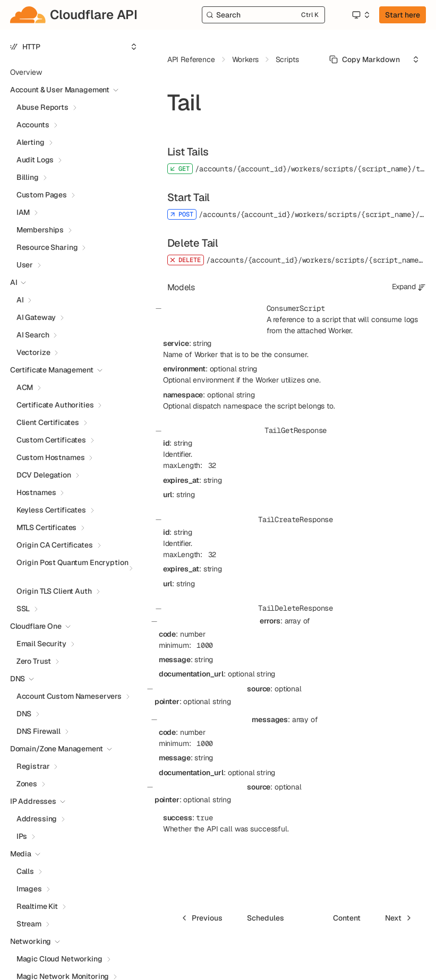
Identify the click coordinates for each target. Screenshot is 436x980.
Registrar (33, 766)
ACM (25, 387)
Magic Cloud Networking (59, 959)
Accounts (33, 125)
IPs (22, 836)
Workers (245, 59)
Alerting (31, 142)
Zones (27, 784)
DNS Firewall (39, 731)
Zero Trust (34, 661)
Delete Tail (193, 243)
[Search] (264, 15)
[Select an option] (361, 15)
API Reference (191, 59)
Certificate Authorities (55, 405)
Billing (28, 177)
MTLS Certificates (47, 527)
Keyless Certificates (51, 510)
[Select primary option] (365, 59)
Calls (25, 871)
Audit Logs (35, 160)
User (25, 265)
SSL (23, 609)
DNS (24, 714)
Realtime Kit (37, 906)
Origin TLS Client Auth (54, 591)
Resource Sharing (47, 247)
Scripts (287, 59)
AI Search (33, 335)
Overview (26, 72)
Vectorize (33, 352)
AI (20, 300)
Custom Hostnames (51, 457)
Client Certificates (48, 422)
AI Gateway (36, 317)
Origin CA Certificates (55, 545)
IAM (23, 212)
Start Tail (189, 197)
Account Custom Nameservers (69, 696)
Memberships (40, 230)
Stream (29, 924)
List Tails (188, 152)
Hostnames (36, 492)
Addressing (37, 819)
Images (29, 889)
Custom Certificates (51, 440)
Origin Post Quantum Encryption (72, 562)
